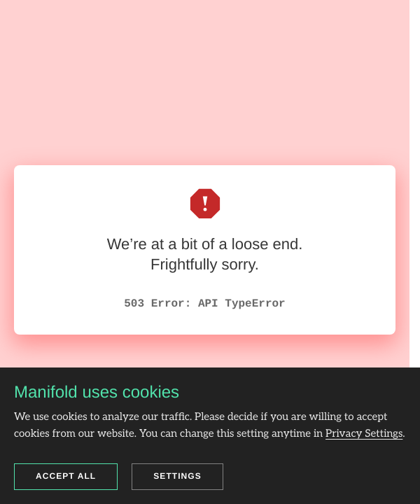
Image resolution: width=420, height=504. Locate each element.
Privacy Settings (364, 434)
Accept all (66, 476)
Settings (177, 476)
